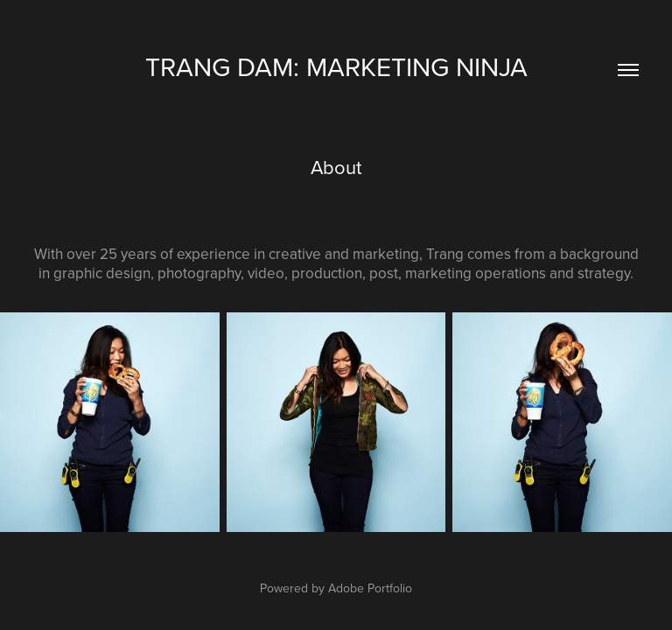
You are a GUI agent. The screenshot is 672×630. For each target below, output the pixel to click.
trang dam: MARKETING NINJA (336, 66)
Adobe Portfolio (370, 588)
